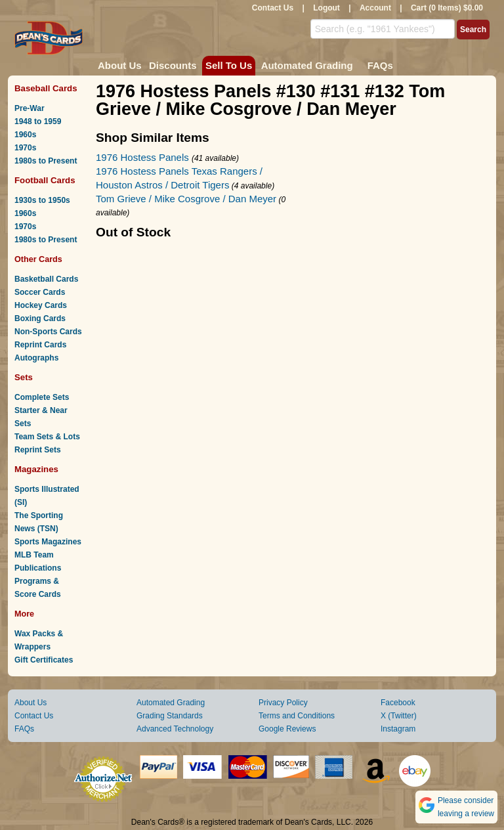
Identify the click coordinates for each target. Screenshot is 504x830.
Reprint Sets (38, 450)
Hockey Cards (41, 305)
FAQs (380, 65)
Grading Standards (170, 716)
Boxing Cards (40, 318)
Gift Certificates (44, 660)
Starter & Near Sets (41, 417)
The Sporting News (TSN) (39, 522)
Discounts (173, 65)
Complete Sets (42, 397)
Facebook (398, 703)
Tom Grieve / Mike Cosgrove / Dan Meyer (186, 199)
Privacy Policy (283, 703)
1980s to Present (46, 161)
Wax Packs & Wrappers (39, 640)
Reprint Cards (40, 345)
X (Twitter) (399, 716)
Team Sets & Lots (47, 437)
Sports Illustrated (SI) (47, 496)
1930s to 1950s (42, 200)
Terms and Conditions (297, 716)
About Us (120, 65)
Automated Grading (307, 65)
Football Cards (45, 180)
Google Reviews (287, 729)
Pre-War (30, 108)
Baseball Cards (46, 88)
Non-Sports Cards (48, 332)
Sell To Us (229, 65)
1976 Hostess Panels (144, 157)
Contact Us (273, 8)
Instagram (398, 729)
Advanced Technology (175, 729)
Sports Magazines (48, 542)
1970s (25, 148)
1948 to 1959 (38, 121)
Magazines (36, 469)
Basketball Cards (46, 279)
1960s (25, 135)
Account (375, 8)
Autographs (36, 358)
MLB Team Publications (38, 561)
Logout (326, 8)
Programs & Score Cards (38, 588)
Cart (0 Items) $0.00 (447, 8)
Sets (24, 377)
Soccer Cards (40, 292)
